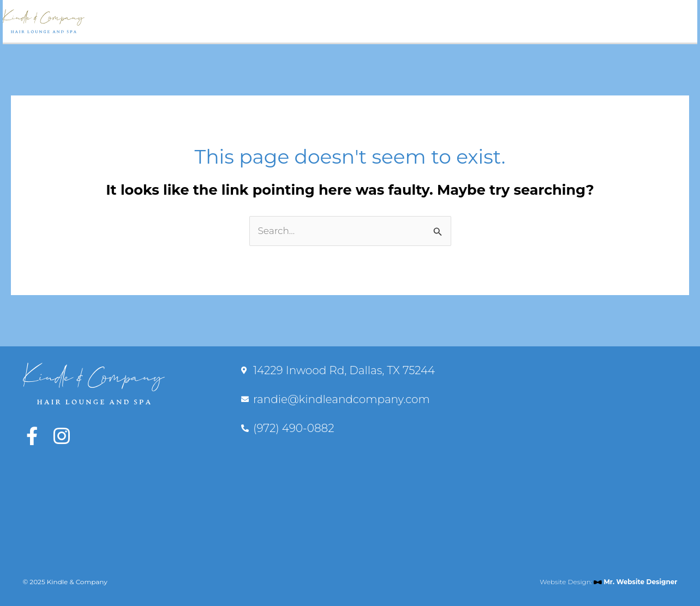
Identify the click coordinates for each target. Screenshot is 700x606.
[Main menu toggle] (680, 21)
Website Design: (608, 582)
